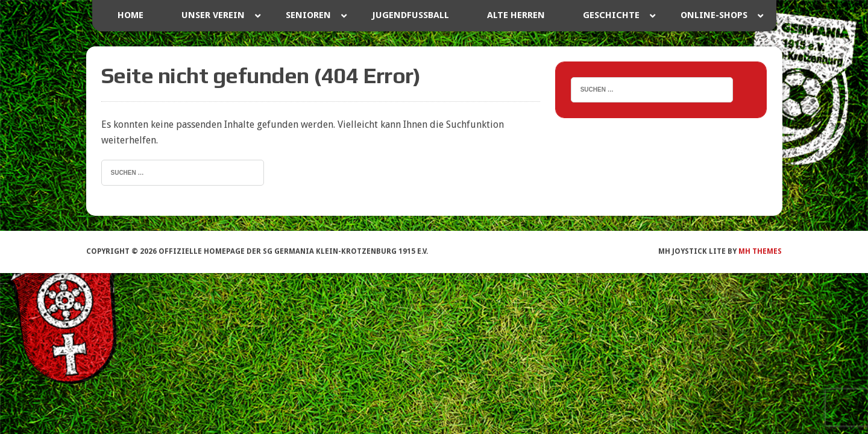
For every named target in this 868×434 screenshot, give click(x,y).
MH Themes (760, 251)
